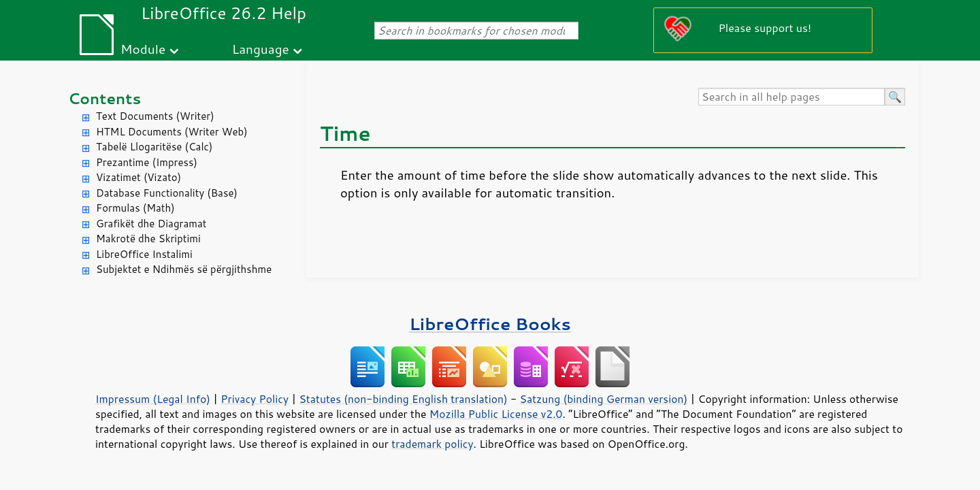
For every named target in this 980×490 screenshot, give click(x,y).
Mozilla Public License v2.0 (496, 414)
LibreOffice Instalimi (144, 254)
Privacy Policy (255, 399)
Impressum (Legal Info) (153, 399)
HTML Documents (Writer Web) (172, 132)
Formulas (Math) (135, 208)
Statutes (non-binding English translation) (403, 399)
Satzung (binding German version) (604, 399)
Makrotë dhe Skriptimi (148, 239)
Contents (104, 98)
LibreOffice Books (490, 324)
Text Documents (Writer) (155, 116)
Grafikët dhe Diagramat (151, 224)
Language (261, 49)
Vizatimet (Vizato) (138, 177)
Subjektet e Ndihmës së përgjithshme (184, 269)
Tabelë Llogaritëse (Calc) (154, 147)
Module (143, 49)
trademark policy (432, 444)
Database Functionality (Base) (167, 193)
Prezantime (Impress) (147, 162)
